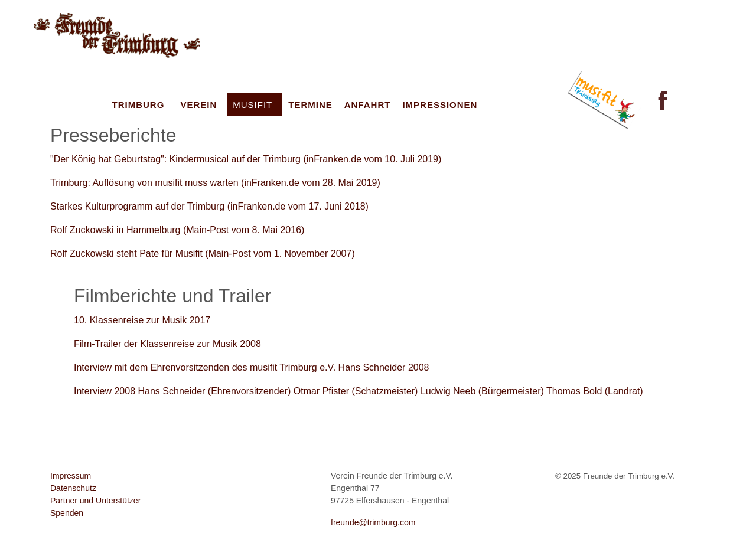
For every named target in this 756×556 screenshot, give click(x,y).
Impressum (71, 476)
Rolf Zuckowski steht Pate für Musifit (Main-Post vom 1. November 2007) (203, 254)
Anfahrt (368, 105)
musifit (252, 105)
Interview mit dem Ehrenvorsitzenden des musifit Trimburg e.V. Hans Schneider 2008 (251, 367)
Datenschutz (73, 488)
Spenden (67, 513)
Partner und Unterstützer (95, 501)
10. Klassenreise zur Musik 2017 (142, 320)
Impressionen (440, 105)
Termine (310, 105)
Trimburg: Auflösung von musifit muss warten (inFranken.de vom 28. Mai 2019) (215, 183)
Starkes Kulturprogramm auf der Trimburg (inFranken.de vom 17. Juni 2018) (209, 206)
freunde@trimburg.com (373, 522)
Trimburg (139, 105)
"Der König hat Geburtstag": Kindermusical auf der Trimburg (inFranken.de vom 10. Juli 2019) (246, 159)
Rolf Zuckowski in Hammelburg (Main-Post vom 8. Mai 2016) (177, 230)
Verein (198, 105)
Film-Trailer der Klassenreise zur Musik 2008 (167, 344)
